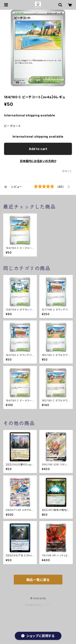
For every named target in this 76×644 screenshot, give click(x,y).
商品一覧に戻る (38, 580)
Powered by (38, 605)
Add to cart (38, 149)
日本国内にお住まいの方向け (38, 161)
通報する (67, 171)
